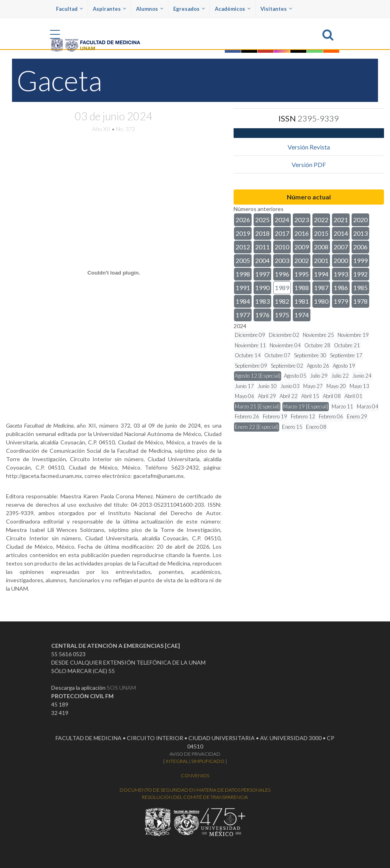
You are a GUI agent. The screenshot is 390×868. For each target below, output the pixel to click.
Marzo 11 (342, 406)
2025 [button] (262, 220)
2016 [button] (302, 233)
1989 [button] (282, 288)
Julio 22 (340, 376)
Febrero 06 (331, 416)
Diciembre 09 (250, 335)
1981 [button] (302, 301)
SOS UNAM (121, 688)
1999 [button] (360, 260)
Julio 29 (319, 376)
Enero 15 (292, 427)
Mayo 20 (336, 386)
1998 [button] (243, 274)
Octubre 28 (317, 345)
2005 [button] (243, 260)
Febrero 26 (247, 416)
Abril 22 (289, 396)
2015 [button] (321, 233)
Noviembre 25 (318, 335)
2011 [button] (262, 247)
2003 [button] (282, 260)
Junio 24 (362, 376)
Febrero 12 (303, 416)
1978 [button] (360, 301)
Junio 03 (290, 386)
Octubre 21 (347, 345)
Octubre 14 (248, 355)
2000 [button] (341, 260)
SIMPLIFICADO (208, 761)
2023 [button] (302, 220)
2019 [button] (243, 233)
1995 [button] (302, 274)
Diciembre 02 (284, 335)
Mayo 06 (245, 396)
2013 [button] (360, 233)
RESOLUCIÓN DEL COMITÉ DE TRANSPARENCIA (195, 797)
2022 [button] (321, 220)
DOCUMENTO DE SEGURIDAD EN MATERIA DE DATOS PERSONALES (195, 790)
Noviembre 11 (250, 345)
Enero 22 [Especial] (257, 427)
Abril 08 (332, 396)
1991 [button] (243, 288)
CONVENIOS (195, 775)
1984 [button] (243, 301)
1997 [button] (262, 274)
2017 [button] (282, 233)
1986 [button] (341, 288)
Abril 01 (353, 396)
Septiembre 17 (346, 355)
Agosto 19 (344, 366)
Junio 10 (267, 386)
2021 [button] (341, 220)
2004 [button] (262, 260)
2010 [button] (282, 247)
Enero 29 (357, 416)
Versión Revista (309, 147)
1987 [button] (321, 288)
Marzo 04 (368, 406)
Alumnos (150, 9)
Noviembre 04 (285, 345)
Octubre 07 (277, 355)
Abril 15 (310, 396)
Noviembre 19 (353, 335)
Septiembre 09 (251, 366)
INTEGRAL (177, 761)
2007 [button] (341, 247)
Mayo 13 (359, 386)
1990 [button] (262, 288)
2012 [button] (243, 247)
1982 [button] (282, 301)
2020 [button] (360, 220)
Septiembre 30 (310, 355)
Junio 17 (244, 386)
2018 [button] (262, 233)
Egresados (189, 9)
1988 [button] (302, 288)
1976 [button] (262, 315)
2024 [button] (282, 220)
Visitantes (276, 9)
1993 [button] (341, 274)
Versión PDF (309, 164)
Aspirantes (109, 9)
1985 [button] (360, 288)
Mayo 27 (313, 386)
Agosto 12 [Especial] (258, 376)
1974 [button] (302, 315)
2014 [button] (341, 233)
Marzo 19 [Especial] (306, 406)
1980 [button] (321, 301)
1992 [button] (360, 274)
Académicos (233, 9)
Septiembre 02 (287, 366)
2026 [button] (243, 220)
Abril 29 (267, 396)
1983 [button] (262, 301)
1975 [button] (282, 315)
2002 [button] (302, 260)
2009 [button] (302, 247)
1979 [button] (341, 301)
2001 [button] (321, 260)
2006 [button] (360, 247)
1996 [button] (282, 274)
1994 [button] (321, 274)
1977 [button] (243, 315)
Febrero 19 (275, 416)
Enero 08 (316, 427)
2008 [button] (321, 247)
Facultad (69, 9)
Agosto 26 (318, 366)
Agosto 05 (295, 376)
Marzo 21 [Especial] (257, 406)
